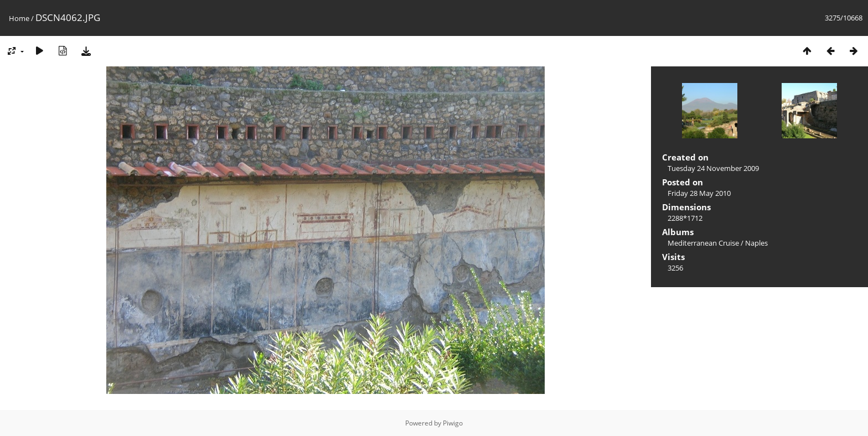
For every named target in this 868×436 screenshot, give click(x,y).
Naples (756, 243)
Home (19, 18)
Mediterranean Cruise (703, 243)
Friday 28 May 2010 (699, 193)
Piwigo (453, 423)
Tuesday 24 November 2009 (713, 168)
